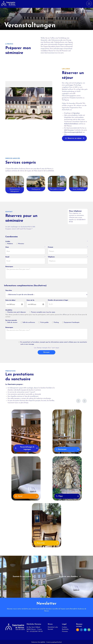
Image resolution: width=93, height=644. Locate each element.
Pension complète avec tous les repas (43, 312)
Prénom (50, 247)
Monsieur (21, 243)
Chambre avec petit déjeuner (16, 312)
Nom (7, 247)
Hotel (19, 496)
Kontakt (50, 629)
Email (7, 256)
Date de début (10, 300)
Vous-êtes (9, 290)
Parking (56, 322)
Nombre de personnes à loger (58, 300)
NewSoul (59, 642)
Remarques (9, 266)
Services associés (11, 320)
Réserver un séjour (73, 138)
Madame (10, 243)
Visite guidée (44, 322)
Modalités (9, 310)
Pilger (59, 496)
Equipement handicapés (72, 322)
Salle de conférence (29, 322)
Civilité (8, 241)
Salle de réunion (12, 322)
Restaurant (61, 449)
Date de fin (30, 300)
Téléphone (51, 256)
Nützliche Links (53, 627)
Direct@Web (41, 642)
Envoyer (46, 352)
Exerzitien (40, 543)
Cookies (64, 627)
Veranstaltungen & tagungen (25, 448)
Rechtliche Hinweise (65, 630)
